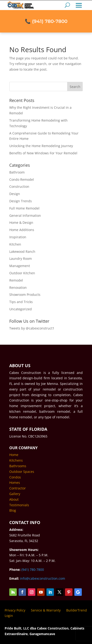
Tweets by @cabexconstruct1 (32, 328)
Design (15, 194)
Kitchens (16, 460)
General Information (25, 215)
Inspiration (18, 237)
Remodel (16, 280)
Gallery (15, 494)
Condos (15, 477)
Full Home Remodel (24, 208)
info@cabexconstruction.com (43, 578)
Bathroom (17, 172)
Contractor (18, 488)
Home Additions (22, 230)
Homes (15, 483)
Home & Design (21, 223)
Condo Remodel (22, 179)
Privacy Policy (15, 610)
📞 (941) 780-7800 (46, 14)
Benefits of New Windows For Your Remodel (43, 153)
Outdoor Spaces (22, 472)
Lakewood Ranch (22, 251)
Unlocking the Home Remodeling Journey (41, 146)
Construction (19, 186)
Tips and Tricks (21, 302)
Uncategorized (21, 309)
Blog (13, 510)
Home (14, 455)
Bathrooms (18, 466)
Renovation (18, 288)
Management (20, 266)
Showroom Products (25, 295)
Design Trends (21, 201)
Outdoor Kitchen (22, 273)
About (14, 499)
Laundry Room (21, 259)
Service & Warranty (46, 610)
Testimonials (19, 505)
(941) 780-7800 (33, 570)
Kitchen (15, 244)
